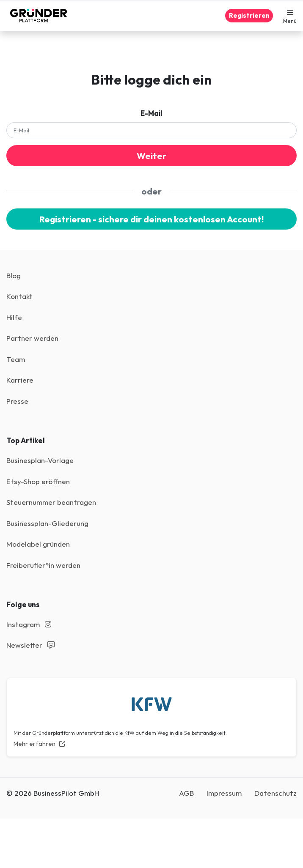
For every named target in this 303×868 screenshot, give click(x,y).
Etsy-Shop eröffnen (38, 481)
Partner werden (32, 338)
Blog (14, 275)
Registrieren (249, 15)
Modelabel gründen (38, 544)
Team (16, 359)
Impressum (224, 793)
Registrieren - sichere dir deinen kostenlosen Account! (151, 219)
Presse (17, 401)
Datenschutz (275, 793)
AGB (186, 793)
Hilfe (14, 317)
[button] (290, 16)
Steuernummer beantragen (51, 502)
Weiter (151, 156)
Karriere (20, 380)
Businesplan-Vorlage (40, 460)
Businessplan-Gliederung (47, 523)
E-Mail (151, 113)
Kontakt (19, 296)
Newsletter (30, 645)
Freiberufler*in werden (43, 565)
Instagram (29, 624)
